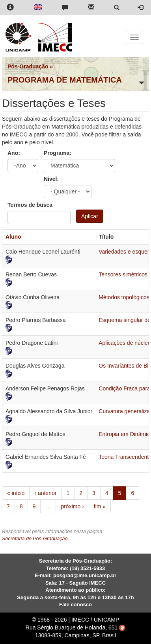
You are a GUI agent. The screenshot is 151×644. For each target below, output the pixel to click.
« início (16, 493)
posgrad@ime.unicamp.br (85, 575)
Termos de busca (30, 205)
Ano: (14, 153)
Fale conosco (75, 604)
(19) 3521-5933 (87, 568)
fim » (100, 506)
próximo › (72, 506)
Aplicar (90, 216)
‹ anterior (45, 493)
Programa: (58, 153)
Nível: (51, 179)
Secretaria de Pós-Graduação (35, 539)
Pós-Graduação (28, 66)
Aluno (13, 237)
